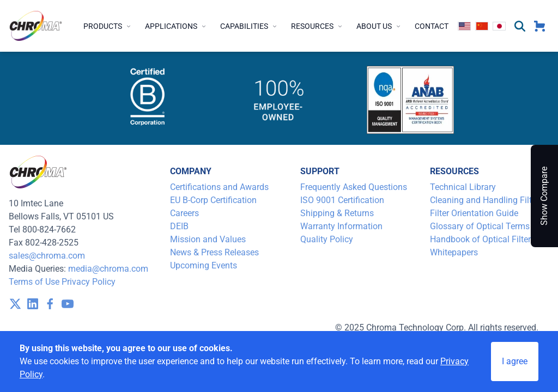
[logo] (36, 26)
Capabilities (249, 26)
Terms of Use (34, 282)
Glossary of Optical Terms (480, 226)
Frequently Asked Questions (354, 187)
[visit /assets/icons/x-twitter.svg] (15, 304)
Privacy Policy (89, 282)
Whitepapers (454, 252)
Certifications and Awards (219, 187)
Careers (184, 213)
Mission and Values (208, 239)
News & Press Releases (214, 252)
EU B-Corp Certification (213, 200)
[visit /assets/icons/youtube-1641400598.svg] (68, 304)
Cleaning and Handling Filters (487, 200)
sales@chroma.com (47, 256)
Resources (317, 26)
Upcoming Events (204, 265)
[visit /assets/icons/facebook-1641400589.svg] (50, 304)
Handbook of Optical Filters (483, 239)
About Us (379, 26)
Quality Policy (327, 239)
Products (108, 26)
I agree (515, 361)
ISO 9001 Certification (342, 200)
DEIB (179, 226)
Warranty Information (341, 226)
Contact (432, 26)
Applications (176, 26)
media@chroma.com (108, 269)
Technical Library (463, 187)
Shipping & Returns (337, 213)
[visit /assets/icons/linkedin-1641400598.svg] (33, 304)
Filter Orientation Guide (474, 213)
